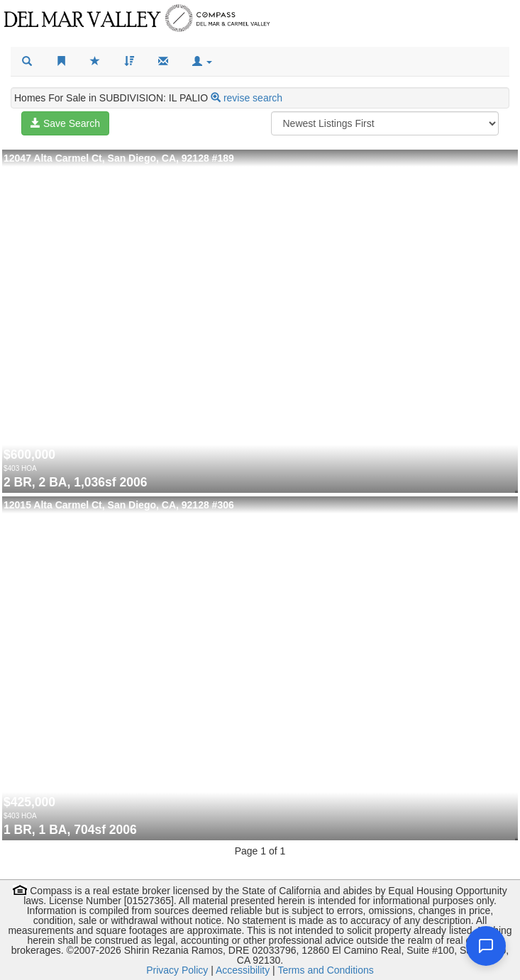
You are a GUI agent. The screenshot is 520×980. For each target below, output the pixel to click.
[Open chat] (486, 946)
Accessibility (243, 970)
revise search (253, 98)
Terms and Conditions (325, 970)
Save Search (65, 123)
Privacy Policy (177, 970)
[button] (202, 62)
